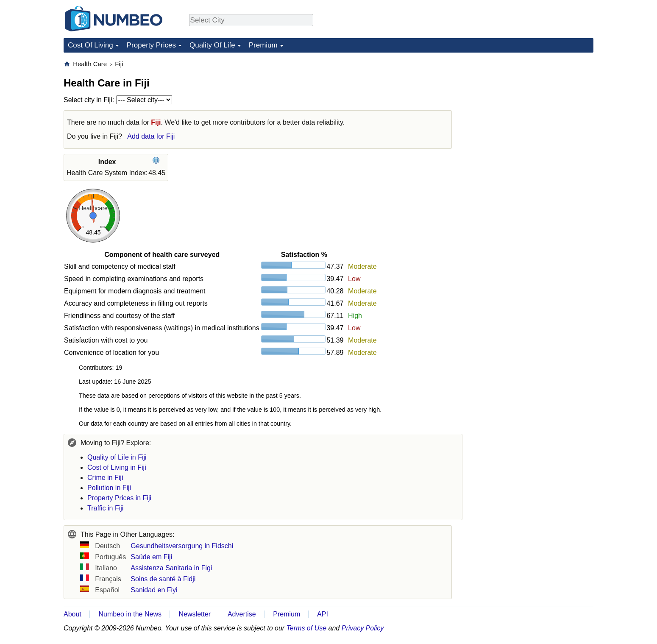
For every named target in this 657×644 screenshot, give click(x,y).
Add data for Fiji (151, 136)
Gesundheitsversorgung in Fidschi (182, 546)
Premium (263, 45)
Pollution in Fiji (109, 488)
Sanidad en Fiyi (154, 590)
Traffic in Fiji (105, 508)
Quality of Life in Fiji (117, 457)
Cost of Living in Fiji (117, 467)
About (72, 614)
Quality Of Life (212, 45)
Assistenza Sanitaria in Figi (171, 568)
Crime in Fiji (105, 478)
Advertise (242, 614)
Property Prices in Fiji (119, 498)
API (323, 614)
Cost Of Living (90, 45)
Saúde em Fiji (151, 557)
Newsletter (195, 614)
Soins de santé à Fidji (163, 579)
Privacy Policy (363, 628)
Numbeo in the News (130, 614)
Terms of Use (307, 628)
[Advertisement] (530, 113)
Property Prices (151, 45)
